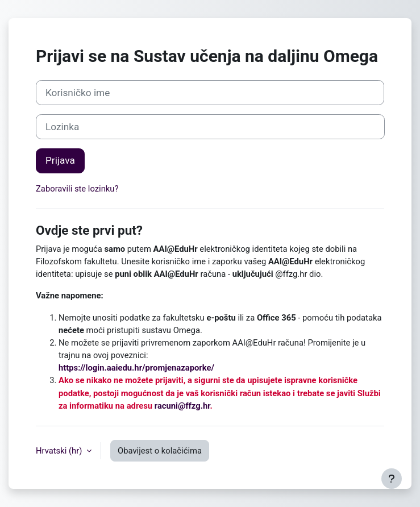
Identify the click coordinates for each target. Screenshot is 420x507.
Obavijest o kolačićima (160, 451)
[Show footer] (392, 479)
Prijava (60, 160)
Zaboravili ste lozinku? (77, 189)
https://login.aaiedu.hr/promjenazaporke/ (136, 368)
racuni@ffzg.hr (182, 406)
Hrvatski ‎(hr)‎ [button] (60, 451)
